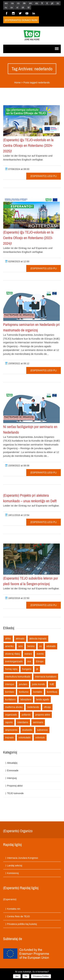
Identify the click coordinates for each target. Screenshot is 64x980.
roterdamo (23, 722)
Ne (26, 976)
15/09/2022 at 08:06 (17, 466)
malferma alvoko (14, 707)
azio (20, 646)
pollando (26, 715)
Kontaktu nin (14, 909)
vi (17, 7)
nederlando (33, 707)
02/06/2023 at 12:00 (17, 261)
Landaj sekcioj (15, 866)
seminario (38, 722)
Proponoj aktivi (15, 786)
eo (6, 3)
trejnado (10, 737)
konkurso (24, 692)
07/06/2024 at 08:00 (17, 169)
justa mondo (38, 684)
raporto (9, 722)
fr (42, 3)
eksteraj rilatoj (13, 654)
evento (40, 654)
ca (12, 3)
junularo (23, 684)
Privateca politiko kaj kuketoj (22, 924)
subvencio (42, 730)
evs (29, 661)
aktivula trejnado (38, 639)
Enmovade (13, 770)
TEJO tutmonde (15, 793)
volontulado (25, 737)
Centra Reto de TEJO (18, 916)
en (31, 3)
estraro (28, 654)
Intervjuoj (12, 778)
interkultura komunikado (18, 677)
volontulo (40, 737)
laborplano (26, 699)
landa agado (43, 699)
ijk (37, 669)
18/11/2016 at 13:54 (17, 515)
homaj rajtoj (11, 669)
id (29, 7)
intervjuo (10, 684)
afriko (8, 639)
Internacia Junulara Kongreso (23, 858)
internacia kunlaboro (46, 677)
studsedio (27, 730)
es (37, 3)
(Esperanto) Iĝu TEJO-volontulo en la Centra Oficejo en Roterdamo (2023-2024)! (28, 238)
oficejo (47, 707)
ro (58, 3)
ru (6, 7)
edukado (51, 646)
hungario (27, 669)
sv (12, 7)
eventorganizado (14, 661)
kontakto (38, 692)
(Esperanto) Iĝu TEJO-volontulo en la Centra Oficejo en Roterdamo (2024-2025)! (28, 145)
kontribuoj (52, 692)
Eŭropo (40, 661)
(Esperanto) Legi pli (44, 176)
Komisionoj (13, 873)
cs (18, 3)
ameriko (9, 646)
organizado (11, 715)
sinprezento (11, 730)
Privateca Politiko (41, 976)
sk (23, 7)
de (24, 3)
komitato (10, 692)
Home (17, 83)
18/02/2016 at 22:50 (17, 598)
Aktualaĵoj (12, 763)
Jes (17, 976)
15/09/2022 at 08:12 (17, 363)
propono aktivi (43, 715)
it (47, 3)
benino (31, 646)
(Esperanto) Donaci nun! (21, 20)
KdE (52, 684)
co (41, 646)
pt (52, 3)
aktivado (20, 639)
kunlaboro (10, 699)
